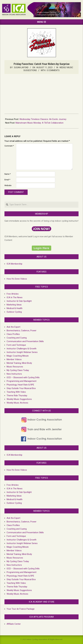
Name (8, 174)
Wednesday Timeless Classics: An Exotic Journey (43, 119)
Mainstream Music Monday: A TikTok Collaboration (39, 123)
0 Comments (53, 70)
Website (8, 185)
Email (7, 180)
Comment (9, 146)
